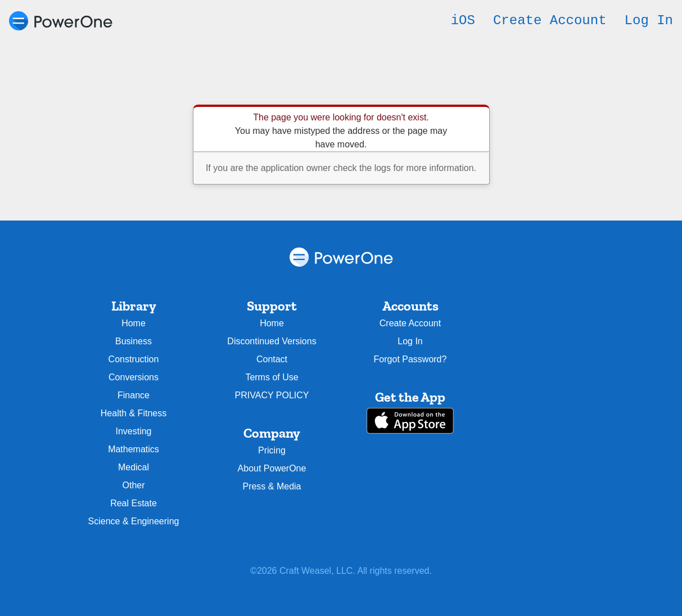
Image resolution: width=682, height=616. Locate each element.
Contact (272, 359)
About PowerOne (272, 468)
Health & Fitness (134, 413)
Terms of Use (272, 377)
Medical (134, 467)
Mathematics (134, 449)
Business (134, 341)
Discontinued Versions (272, 341)
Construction (134, 359)
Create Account (550, 21)
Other (133, 485)
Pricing (272, 450)
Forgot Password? (410, 359)
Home (134, 323)
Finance (134, 395)
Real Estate (134, 503)
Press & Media (272, 486)
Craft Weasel (305, 571)
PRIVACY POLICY (272, 395)
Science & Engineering (134, 521)
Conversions (134, 377)
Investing (133, 431)
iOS (463, 21)
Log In (649, 21)
